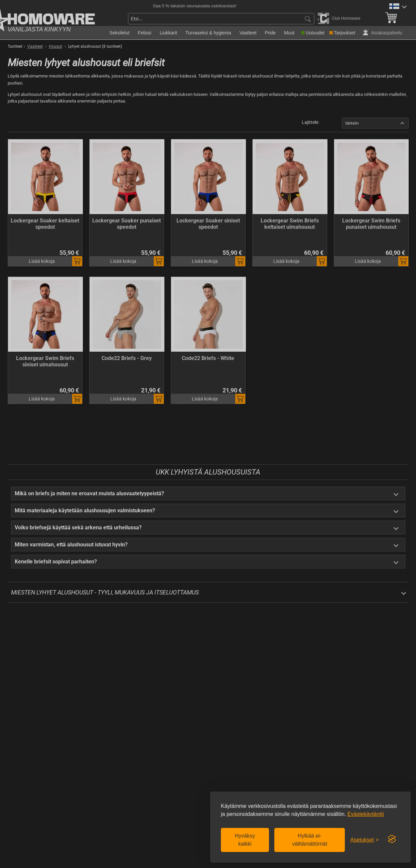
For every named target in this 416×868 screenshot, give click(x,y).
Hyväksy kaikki (245, 840)
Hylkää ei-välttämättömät (310, 840)
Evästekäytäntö (366, 814)
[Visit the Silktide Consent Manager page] (392, 839)
